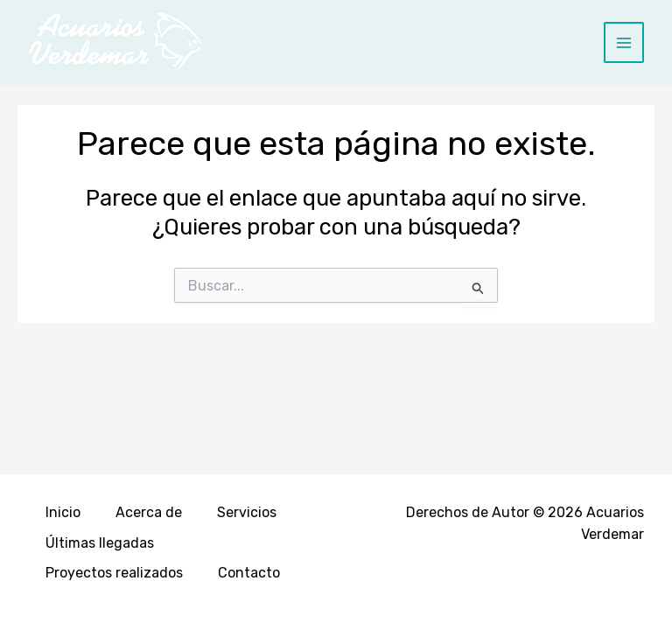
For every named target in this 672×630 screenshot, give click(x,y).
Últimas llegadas (100, 543)
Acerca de (149, 512)
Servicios (247, 512)
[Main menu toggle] (624, 42)
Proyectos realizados (114, 573)
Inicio (63, 512)
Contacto (249, 573)
